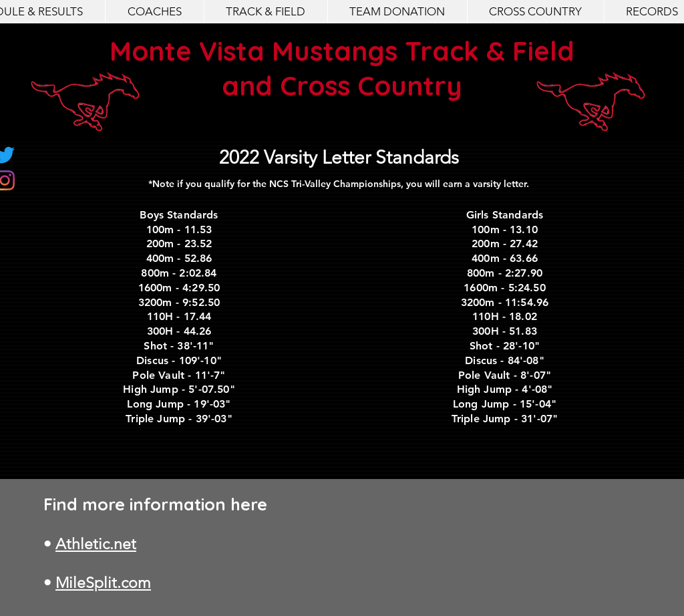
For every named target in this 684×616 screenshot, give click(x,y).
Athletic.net (96, 544)
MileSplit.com (103, 583)
